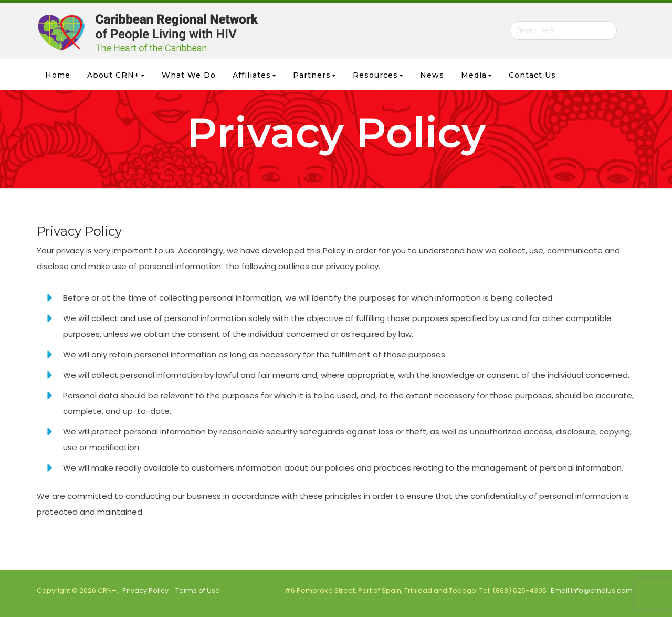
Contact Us (532, 75)
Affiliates (254, 75)
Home (58, 75)
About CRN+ (116, 75)
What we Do (189, 75)
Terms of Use (198, 591)
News (432, 75)
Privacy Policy (145, 591)
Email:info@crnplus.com (592, 591)
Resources (378, 75)
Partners (314, 75)
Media (476, 75)
